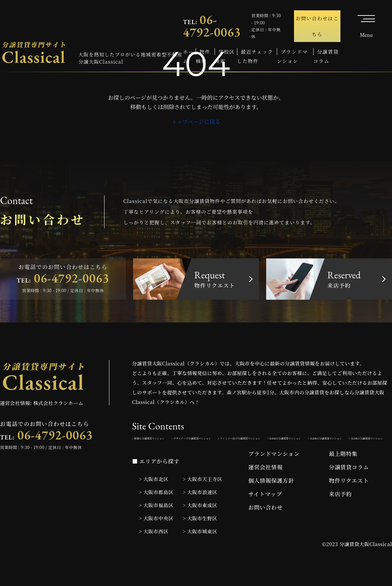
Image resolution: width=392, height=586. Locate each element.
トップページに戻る (196, 122)
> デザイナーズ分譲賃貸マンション (238, 440)
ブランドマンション (274, 473)
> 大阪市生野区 (200, 537)
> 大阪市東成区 (200, 524)
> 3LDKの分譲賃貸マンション (307, 455)
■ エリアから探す (156, 481)
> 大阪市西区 (154, 550)
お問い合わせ (265, 526)
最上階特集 (343, 473)
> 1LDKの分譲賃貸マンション (164, 455)
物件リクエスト (349, 499)
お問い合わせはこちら (317, 26)
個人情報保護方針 (271, 499)
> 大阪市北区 (154, 498)
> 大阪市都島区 (156, 511)
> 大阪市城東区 (200, 550)
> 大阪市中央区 (156, 537)
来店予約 (341, 513)
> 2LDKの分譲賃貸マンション (236, 455)
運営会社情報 (265, 486)
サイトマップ (265, 513)
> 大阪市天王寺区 (203, 498)
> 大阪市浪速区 (200, 511)
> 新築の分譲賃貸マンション (163, 440)
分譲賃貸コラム (349, 486)
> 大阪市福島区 (156, 524)
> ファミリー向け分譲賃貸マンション (323, 440)
